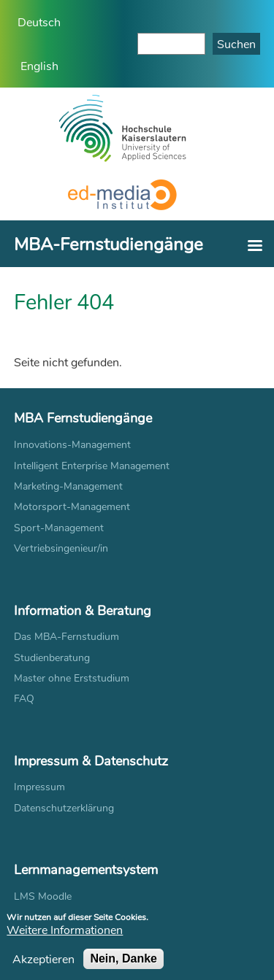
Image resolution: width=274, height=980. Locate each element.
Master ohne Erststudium (72, 678)
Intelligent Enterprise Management (92, 465)
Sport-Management (59, 527)
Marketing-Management (68, 486)
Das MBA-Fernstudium (66, 636)
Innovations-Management (72, 444)
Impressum (39, 786)
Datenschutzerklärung (64, 807)
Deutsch (39, 22)
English (39, 65)
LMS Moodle (43, 896)
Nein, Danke (123, 963)
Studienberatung (52, 657)
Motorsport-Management (72, 506)
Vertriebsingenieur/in (61, 548)
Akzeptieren (43, 963)
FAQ (24, 698)
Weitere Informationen (65, 935)
